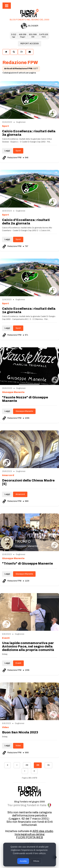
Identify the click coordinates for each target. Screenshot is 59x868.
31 (48, 765)
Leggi (7, 151)
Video (18, 746)
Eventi (18, 663)
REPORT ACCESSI (30, 44)
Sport (18, 151)
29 (27, 765)
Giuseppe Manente (24, 411)
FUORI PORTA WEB (29, 837)
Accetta (23, 861)
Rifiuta (36, 861)
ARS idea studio (43, 831)
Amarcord (20, 494)
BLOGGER (30, 26)
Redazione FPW (12, 158)
